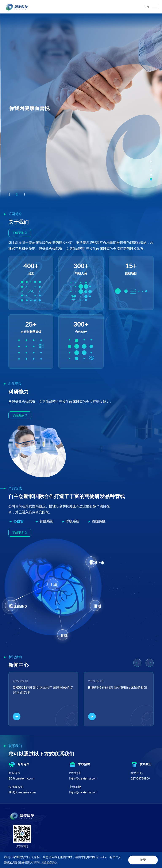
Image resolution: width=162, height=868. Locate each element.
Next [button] (160, 108)
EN (147, 7)
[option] (81, 108)
